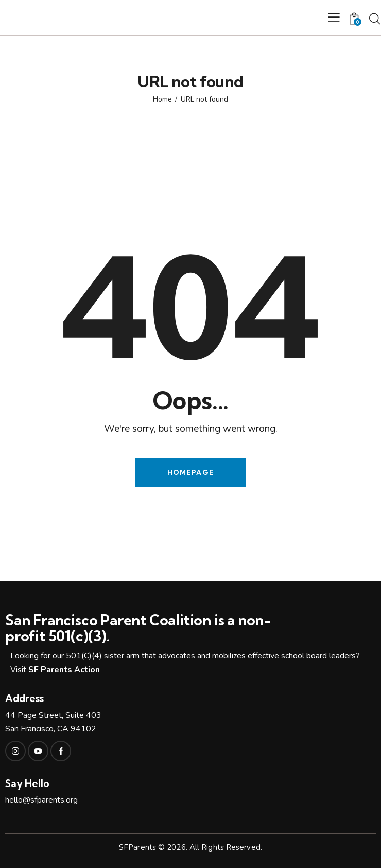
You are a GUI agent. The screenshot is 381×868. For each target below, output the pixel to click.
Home (162, 99)
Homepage (190, 472)
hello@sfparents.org (41, 800)
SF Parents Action (64, 670)
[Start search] (375, 19)
